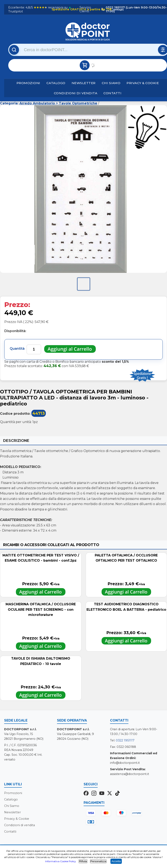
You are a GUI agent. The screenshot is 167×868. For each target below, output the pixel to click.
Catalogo (56, 83)
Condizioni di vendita (76, 93)
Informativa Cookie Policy (61, 861)
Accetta (116, 861)
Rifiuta (83, 861)
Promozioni (28, 83)
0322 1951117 (125, 740)
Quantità (17, 349)
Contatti (112, 93)
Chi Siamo (111, 83)
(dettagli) (118, 10)
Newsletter (84, 83)
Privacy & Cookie (143, 83)
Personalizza (98, 861)
